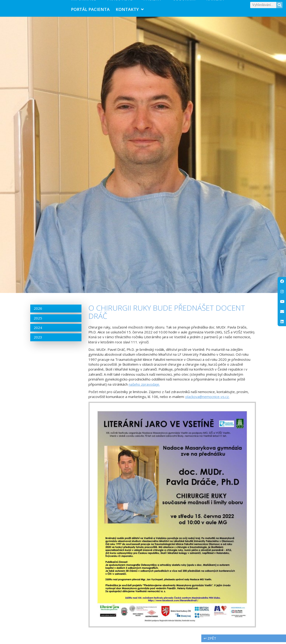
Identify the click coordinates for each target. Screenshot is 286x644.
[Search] (279, 6)
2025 (38, 320)
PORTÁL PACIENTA (90, 10)
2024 (38, 329)
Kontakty (130, 10)
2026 (38, 310)
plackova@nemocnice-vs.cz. (207, 399)
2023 (38, 339)
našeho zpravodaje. (144, 386)
